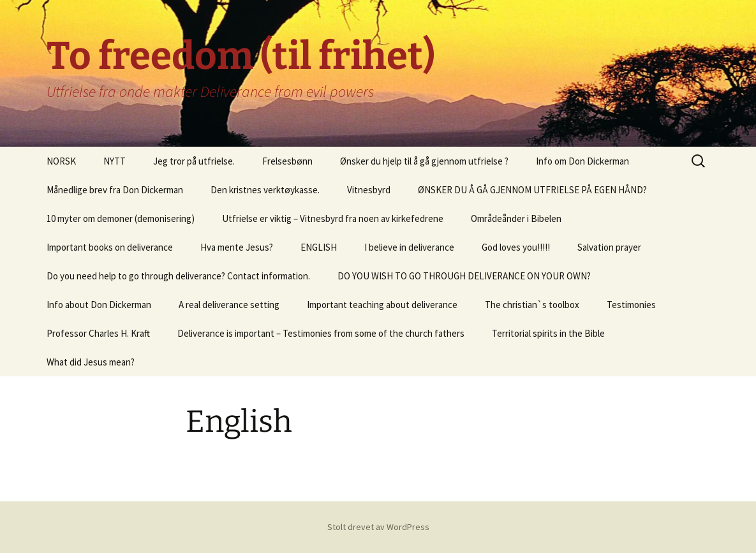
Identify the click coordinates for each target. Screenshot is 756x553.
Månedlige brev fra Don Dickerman (115, 190)
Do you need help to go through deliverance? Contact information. (178, 276)
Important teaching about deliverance (382, 305)
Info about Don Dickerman (99, 305)
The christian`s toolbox (532, 305)
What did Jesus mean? (91, 362)
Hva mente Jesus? (237, 247)
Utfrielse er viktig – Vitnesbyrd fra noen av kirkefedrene (333, 218)
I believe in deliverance (409, 247)
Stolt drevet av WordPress (378, 527)
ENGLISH (319, 247)
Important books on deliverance (110, 247)
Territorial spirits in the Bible (548, 333)
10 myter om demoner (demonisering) (121, 218)
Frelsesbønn (287, 161)
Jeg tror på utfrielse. (194, 161)
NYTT (115, 161)
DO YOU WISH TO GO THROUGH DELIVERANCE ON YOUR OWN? (464, 276)
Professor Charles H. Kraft (98, 333)
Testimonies (631, 305)
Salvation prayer (609, 247)
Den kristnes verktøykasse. (265, 190)
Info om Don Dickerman (582, 161)
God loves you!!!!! (516, 247)
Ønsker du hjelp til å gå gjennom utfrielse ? (424, 161)
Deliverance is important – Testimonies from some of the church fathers (321, 333)
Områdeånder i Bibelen (516, 218)
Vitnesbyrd (369, 190)
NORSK (61, 161)
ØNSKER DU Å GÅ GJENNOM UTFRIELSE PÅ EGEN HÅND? (532, 190)
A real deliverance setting (229, 305)
